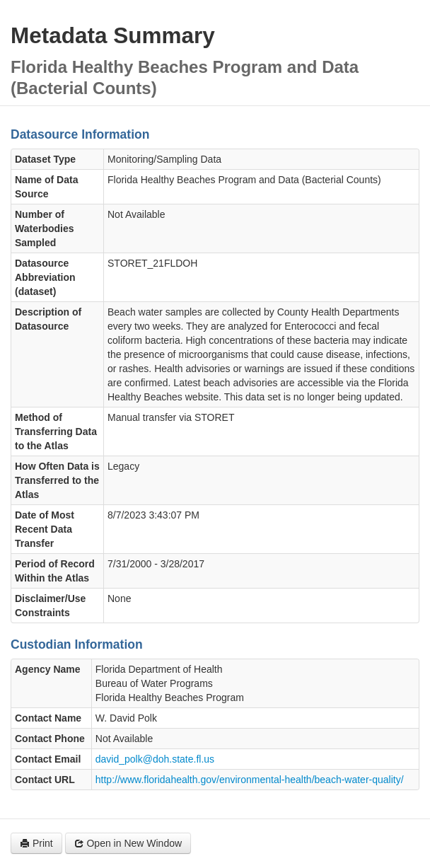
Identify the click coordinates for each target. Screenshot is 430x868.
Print (36, 843)
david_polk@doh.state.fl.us (155, 759)
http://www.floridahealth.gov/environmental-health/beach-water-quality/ (250, 780)
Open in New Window (128, 843)
